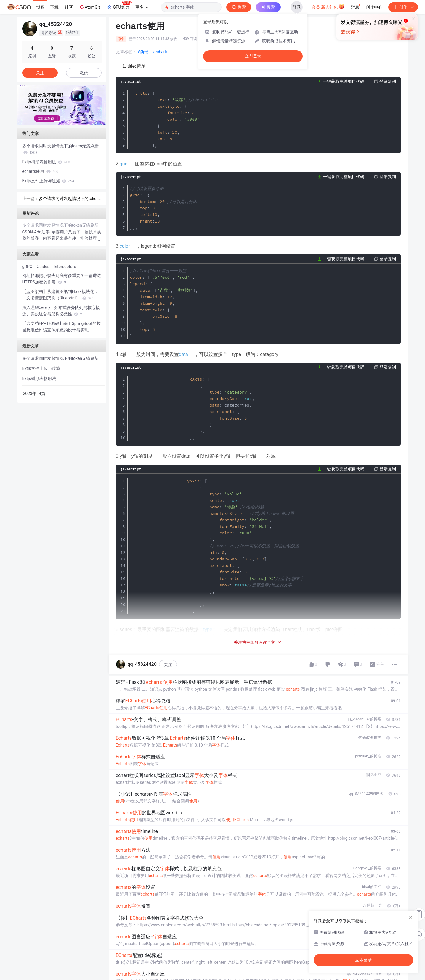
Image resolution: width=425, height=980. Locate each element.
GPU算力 (119, 5)
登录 (297, 7)
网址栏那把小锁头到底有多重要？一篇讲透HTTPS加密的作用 (62, 279)
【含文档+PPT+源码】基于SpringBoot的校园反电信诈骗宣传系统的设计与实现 (61, 327)
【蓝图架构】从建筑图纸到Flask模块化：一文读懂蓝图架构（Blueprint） (60, 295)
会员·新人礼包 (328, 7)
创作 (403, 7)
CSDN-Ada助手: (37, 232)
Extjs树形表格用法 (46, 162)
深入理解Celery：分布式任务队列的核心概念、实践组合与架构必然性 (61, 311)
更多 (142, 7)
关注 (168, 954)
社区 (69, 7)
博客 (40, 7)
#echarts (160, 52)
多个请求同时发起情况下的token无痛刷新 (61, 149)
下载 (54, 7)
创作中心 (374, 7)
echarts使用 (40, 171)
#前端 (143, 52)
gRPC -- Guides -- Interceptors (49, 267)
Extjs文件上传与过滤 (48, 181)
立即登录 (253, 56)
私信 (84, 73)
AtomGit (89, 7)
